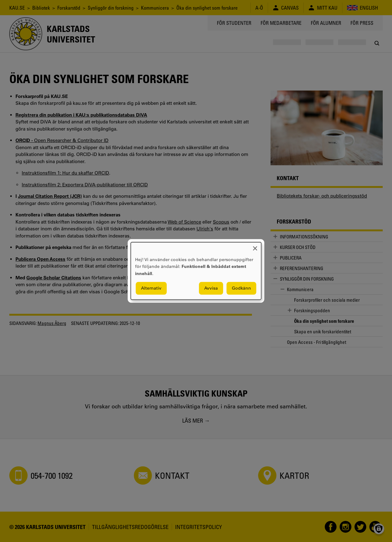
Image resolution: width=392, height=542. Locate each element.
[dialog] (196, 271)
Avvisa (211, 288)
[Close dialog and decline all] (255, 246)
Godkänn (241, 288)
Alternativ (151, 288)
